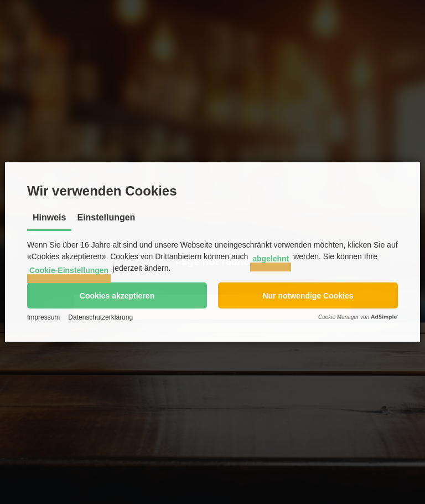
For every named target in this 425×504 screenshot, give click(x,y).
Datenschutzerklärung (100, 317)
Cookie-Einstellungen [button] (69, 270)
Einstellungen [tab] (106, 217)
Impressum (43, 317)
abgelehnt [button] (271, 259)
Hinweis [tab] (49, 217)
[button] (117, 295)
